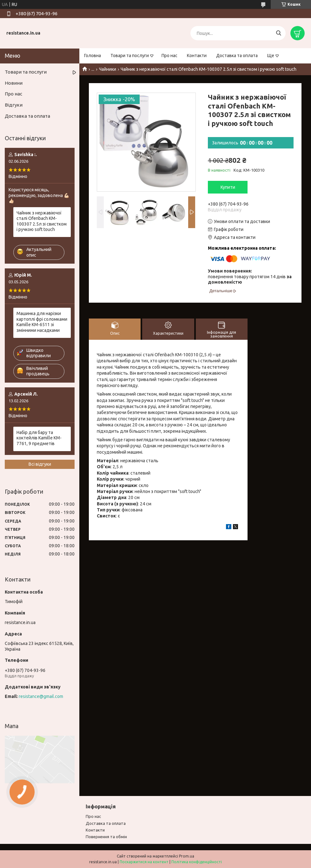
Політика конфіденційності (197, 862)
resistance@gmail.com (41, 696)
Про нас (169, 56)
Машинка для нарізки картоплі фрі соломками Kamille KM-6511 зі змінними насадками (42, 322)
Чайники (108, 69)
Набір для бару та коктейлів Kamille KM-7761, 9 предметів (39, 438)
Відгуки (14, 105)
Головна (93, 56)
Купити (228, 187)
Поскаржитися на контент (144, 862)
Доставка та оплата (237, 56)
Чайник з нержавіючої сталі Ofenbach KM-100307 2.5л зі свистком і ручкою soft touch (42, 221)
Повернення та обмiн (106, 837)
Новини (14, 83)
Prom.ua (187, 856)
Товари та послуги (130, 56)
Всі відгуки (40, 464)
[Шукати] (278, 33)
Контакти (197, 56)
